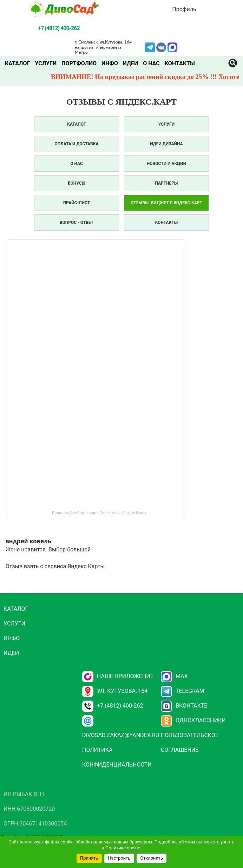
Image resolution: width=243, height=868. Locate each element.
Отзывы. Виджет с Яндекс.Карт (166, 203)
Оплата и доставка (77, 144)
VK (161, 47)
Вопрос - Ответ (77, 223)
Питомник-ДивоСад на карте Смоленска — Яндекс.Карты (99, 513)
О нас (151, 63)
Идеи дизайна (166, 144)
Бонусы (77, 183)
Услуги (46, 63)
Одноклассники (193, 720)
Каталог (17, 63)
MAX (172, 47)
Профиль (184, 9)
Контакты (180, 63)
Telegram (150, 47)
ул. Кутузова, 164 (115, 691)
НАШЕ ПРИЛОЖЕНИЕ (118, 676)
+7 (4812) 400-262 (113, 706)
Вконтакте (184, 706)
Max (174, 676)
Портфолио (79, 63)
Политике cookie (123, 848)
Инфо (110, 63)
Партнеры (166, 183)
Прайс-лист (77, 203)
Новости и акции (166, 164)
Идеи (130, 63)
